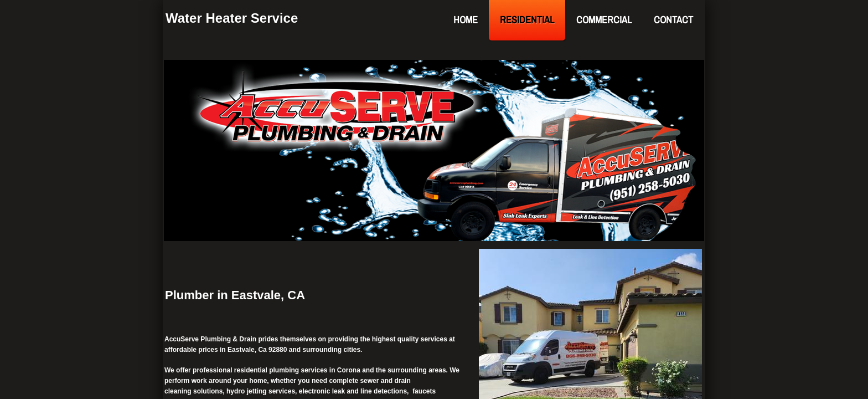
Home (466, 20)
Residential (527, 20)
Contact (673, 20)
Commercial (604, 20)
